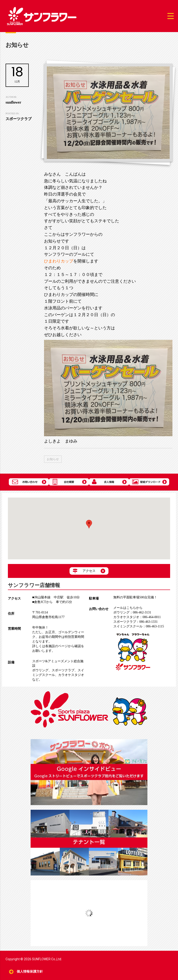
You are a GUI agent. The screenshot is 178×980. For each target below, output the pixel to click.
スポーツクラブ (63, 670)
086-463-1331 (135, 622)
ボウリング (40, 670)
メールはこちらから (128, 608)
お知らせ (53, 459)
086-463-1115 (139, 626)
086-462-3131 (132, 612)
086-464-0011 (137, 617)
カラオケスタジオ (71, 675)
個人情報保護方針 (30, 972)
